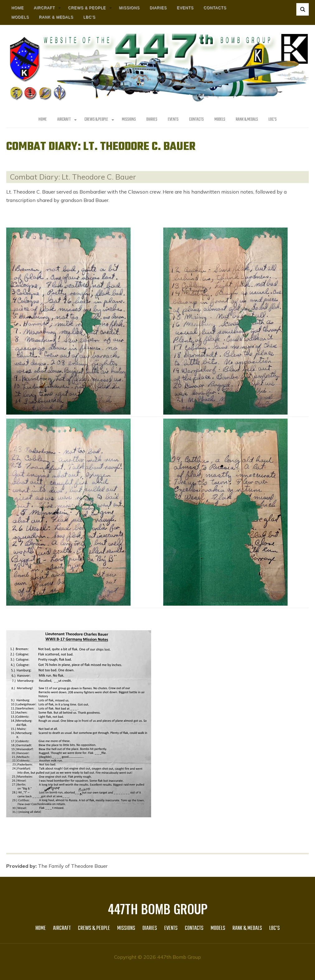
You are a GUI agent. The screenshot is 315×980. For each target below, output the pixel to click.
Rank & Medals (56, 17)
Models (20, 17)
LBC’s (89, 17)
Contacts (215, 8)
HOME (17, 8)
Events (185, 8)
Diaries (158, 8)
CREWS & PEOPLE (87, 8)
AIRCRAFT (44, 8)
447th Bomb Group (158, 909)
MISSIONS (129, 8)
